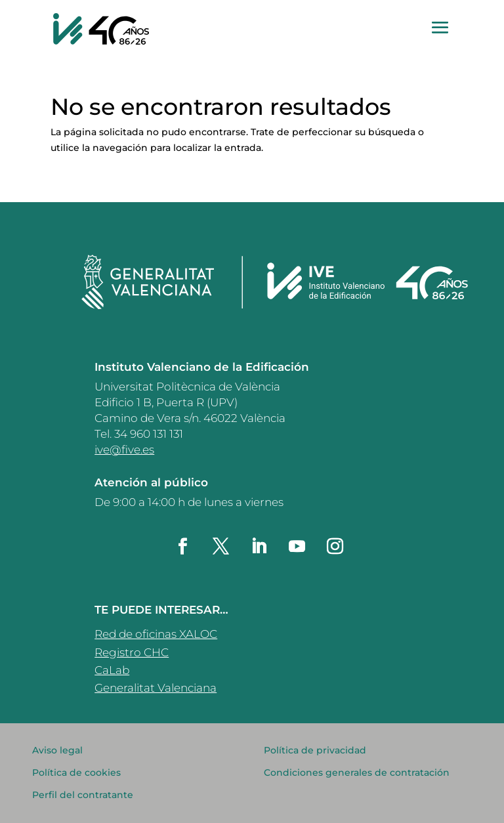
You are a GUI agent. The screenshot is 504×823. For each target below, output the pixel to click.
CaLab (112, 670)
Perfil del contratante (83, 795)
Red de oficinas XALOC (156, 634)
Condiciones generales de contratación (357, 772)
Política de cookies (76, 772)
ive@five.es (124, 450)
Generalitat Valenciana (156, 688)
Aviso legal (57, 750)
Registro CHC (132, 652)
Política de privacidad (315, 750)
